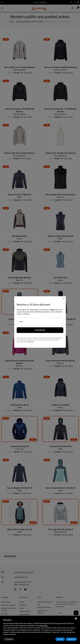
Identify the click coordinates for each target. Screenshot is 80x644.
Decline (60, 639)
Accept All (71, 639)
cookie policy (43, 626)
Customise (9, 639)
